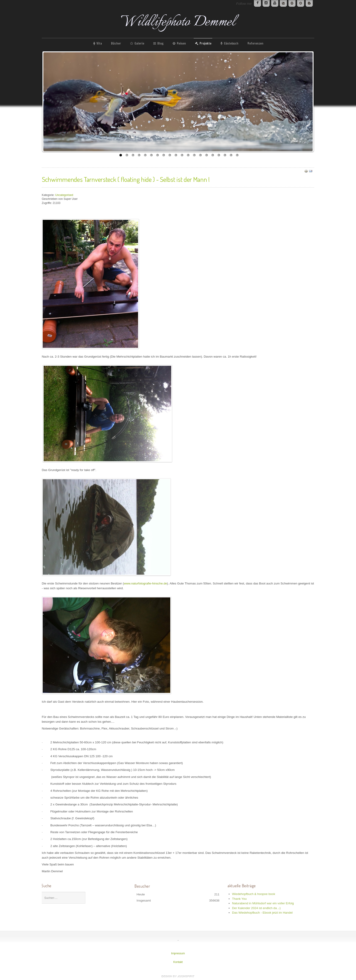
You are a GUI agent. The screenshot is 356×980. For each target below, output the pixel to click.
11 (182, 155)
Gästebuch (231, 43)
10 (176, 155)
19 (231, 155)
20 (237, 155)
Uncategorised (64, 195)
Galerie (139, 43)
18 (225, 155)
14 (200, 155)
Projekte (205, 43)
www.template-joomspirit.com (178, 976)
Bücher (116, 43)
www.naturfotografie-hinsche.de (145, 583)
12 (188, 155)
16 (213, 155)
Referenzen (255, 43)
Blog (160, 43)
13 (194, 155)
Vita (99, 43)
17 (219, 155)
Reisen (181, 43)
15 (206, 155)
